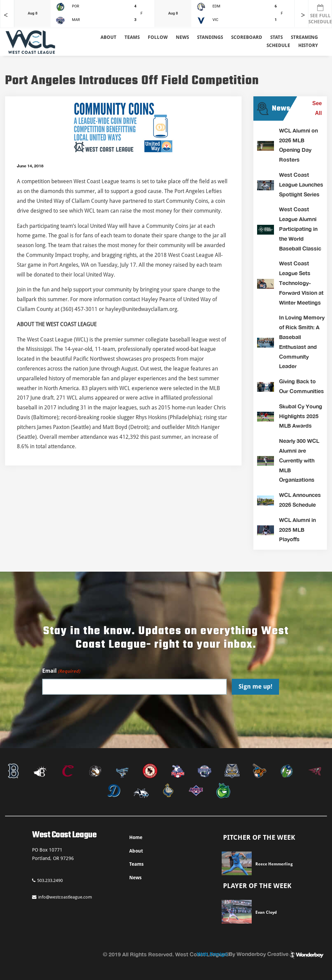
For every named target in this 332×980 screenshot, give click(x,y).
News (182, 37)
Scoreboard (247, 37)
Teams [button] (132, 37)
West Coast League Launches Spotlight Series (301, 184)
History (308, 45)
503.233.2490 (47, 880)
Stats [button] (276, 37)
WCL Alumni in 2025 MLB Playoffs (297, 530)
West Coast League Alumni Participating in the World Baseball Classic (300, 229)
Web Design (212, 954)
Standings (210, 37)
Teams (136, 864)
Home (136, 837)
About (108, 37)
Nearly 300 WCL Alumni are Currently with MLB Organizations (299, 460)
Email (61, 671)
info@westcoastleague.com (62, 897)
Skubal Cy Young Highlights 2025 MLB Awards (301, 416)
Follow (158, 37)
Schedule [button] (278, 45)
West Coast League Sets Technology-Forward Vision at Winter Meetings (301, 283)
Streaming (304, 37)
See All (317, 108)
